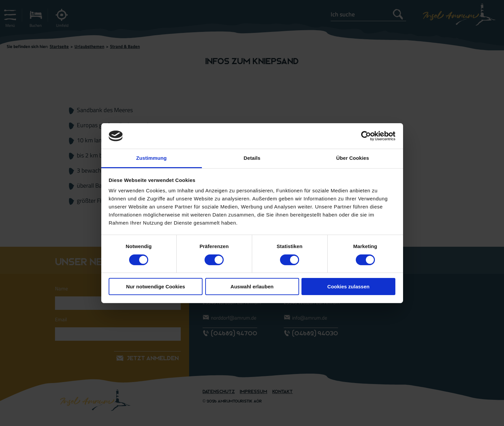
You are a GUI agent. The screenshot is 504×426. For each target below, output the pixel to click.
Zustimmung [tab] (151, 158)
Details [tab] (252, 158)
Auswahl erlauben (252, 287)
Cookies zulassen (348, 287)
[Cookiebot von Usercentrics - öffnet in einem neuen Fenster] (366, 136)
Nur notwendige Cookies (156, 287)
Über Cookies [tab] (353, 158)
